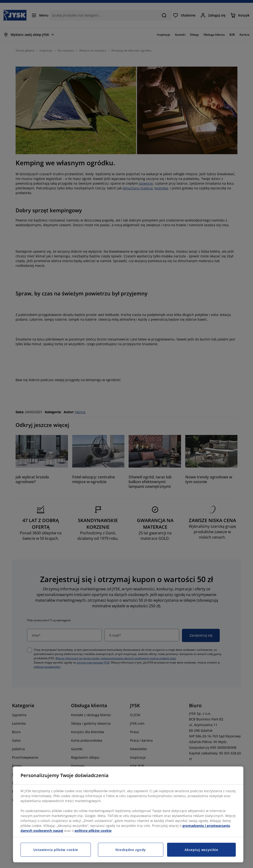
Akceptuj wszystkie (201, 850)
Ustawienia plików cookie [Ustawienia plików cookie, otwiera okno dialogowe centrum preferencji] (56, 850)
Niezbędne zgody (131, 850)
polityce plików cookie (93, 831)
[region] (128, 814)
